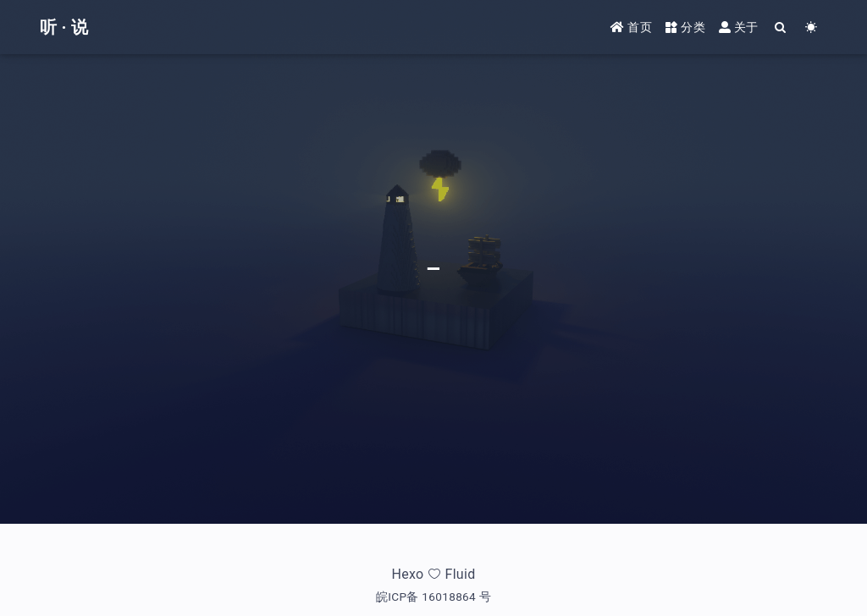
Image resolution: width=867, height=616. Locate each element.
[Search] (781, 27)
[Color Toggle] (812, 27)
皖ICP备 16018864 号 (433, 597)
